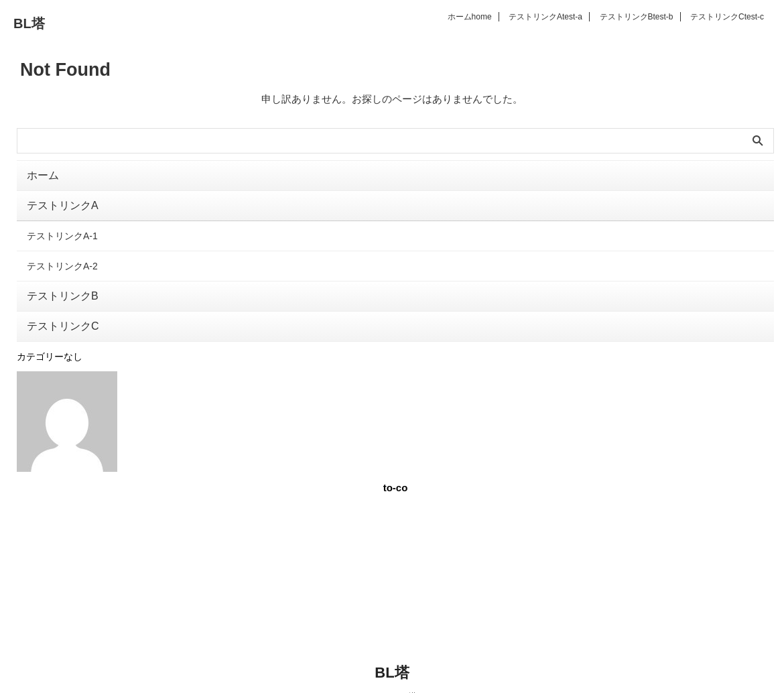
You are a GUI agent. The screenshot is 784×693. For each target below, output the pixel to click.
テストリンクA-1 (62, 229)
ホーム (470, 17)
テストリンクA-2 (62, 257)
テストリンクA (545, 17)
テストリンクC (727, 17)
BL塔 (29, 23)
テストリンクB (637, 17)
